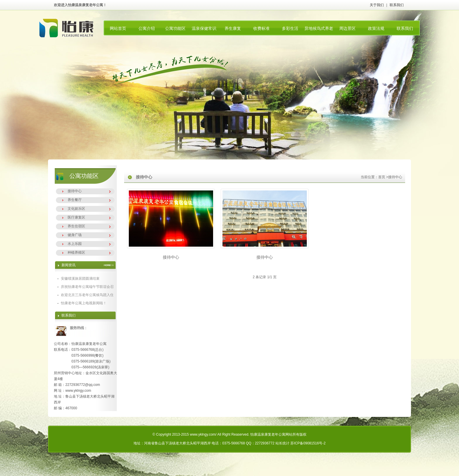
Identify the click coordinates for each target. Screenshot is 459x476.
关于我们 (377, 5)
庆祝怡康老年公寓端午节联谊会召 (87, 287)
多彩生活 (290, 28)
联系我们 (397, 5)
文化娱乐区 (76, 209)
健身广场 (75, 235)
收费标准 (261, 28)
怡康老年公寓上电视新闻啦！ (84, 303)
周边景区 (347, 28)
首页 (382, 177)
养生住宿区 (76, 226)
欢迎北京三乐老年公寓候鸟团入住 (87, 295)
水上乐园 (75, 244)
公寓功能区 (175, 28)
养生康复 (233, 28)
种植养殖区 (76, 252)
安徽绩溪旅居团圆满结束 (80, 279)
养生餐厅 (75, 200)
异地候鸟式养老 (319, 28)
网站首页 (118, 28)
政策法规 (376, 28)
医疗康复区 (76, 217)
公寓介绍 (147, 28)
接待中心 (75, 191)
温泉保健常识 (204, 28)
